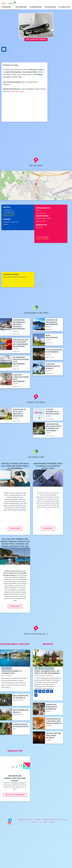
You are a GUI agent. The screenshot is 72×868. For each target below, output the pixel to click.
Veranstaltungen (21, 7)
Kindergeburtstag (35, 7)
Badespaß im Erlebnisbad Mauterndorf (52, 322)
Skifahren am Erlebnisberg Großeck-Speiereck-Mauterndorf (19, 324)
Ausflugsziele (6, 7)
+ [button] (3, 174)
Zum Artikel (48, 528)
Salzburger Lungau (18, 91)
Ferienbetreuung (50, 7)
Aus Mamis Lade (64, 7)
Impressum (63, 820)
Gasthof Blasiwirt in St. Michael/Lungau (53, 412)
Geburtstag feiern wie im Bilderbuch (51, 707)
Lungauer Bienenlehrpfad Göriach (53, 366)
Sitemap (52, 822)
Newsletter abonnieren (15, 795)
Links (45, 822)
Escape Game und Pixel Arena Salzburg (53, 736)
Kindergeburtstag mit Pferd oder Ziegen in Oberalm (54, 721)
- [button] (3, 176)
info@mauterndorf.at (9, 216)
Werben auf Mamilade (26, 820)
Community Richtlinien (50, 820)
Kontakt (34, 822)
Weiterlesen (15, 528)
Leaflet (63, 199)
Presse (38, 820)
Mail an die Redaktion (43, 239)
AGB (40, 822)
